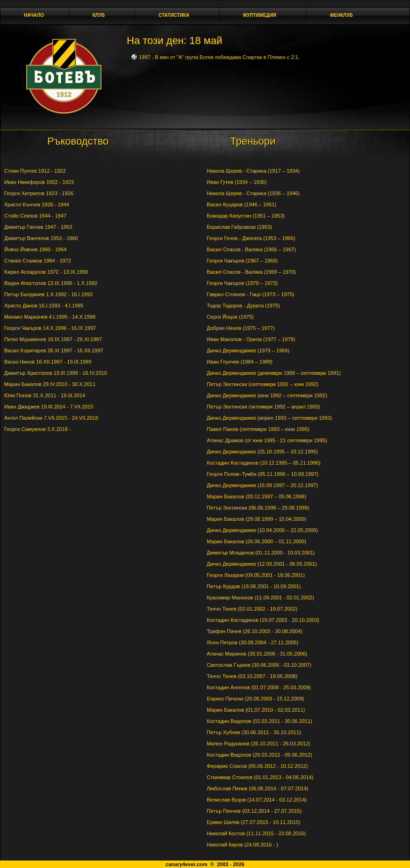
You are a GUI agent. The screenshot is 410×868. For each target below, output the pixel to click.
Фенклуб (344, 15)
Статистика (176, 15)
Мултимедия (262, 15)
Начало (34, 15)
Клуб (101, 15)
